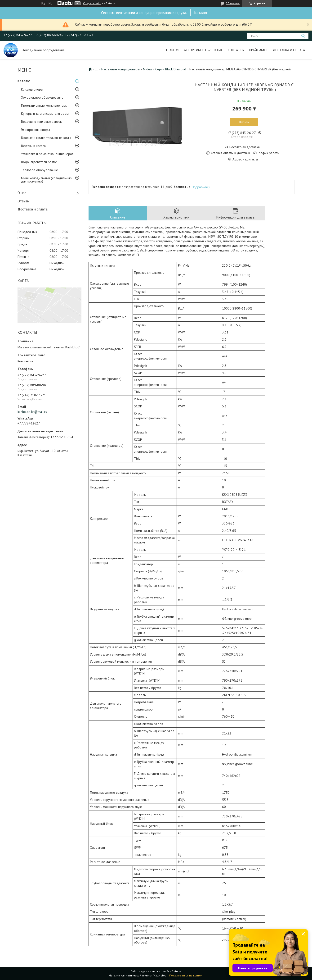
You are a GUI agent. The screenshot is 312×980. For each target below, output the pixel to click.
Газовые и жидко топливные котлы (46, 138)
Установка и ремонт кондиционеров (47, 154)
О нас (218, 50)
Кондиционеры (32, 89)
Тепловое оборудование (40, 170)
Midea (147, 69)
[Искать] (303, 36)
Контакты (236, 50)
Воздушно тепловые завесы (42, 122)
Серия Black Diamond (171, 69)
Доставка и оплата (289, 50)
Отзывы (23, 201)
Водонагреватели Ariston (39, 162)
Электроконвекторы (36, 130)
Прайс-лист (259, 50)
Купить (244, 122)
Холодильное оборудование (42, 97)
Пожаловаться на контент (186, 975)
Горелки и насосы (34, 146)
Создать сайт (92, 3)
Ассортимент (195, 50)
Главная (173, 50)
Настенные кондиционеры (120, 69)
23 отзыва (233, 3)
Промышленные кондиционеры (44, 105)
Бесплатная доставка (245, 147)
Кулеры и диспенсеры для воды (45, 114)
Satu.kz (177, 971)
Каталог (201, 13)
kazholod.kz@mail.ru (32, 412)
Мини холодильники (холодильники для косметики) (47, 180)
